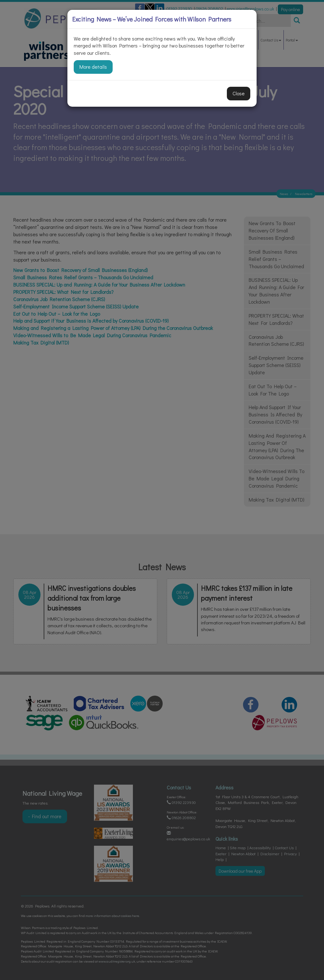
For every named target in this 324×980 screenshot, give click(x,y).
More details (93, 67)
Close (239, 93)
